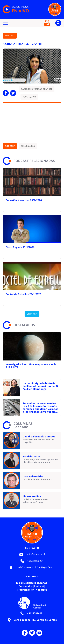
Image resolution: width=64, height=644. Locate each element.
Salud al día (28, 146)
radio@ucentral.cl (35, 554)
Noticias (29, 583)
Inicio (19, 583)
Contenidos (26, 586)
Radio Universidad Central (37, 89)
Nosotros (41, 590)
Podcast (10, 36)
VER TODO (32, 314)
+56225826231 (35, 561)
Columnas (41, 583)
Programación (26, 590)
